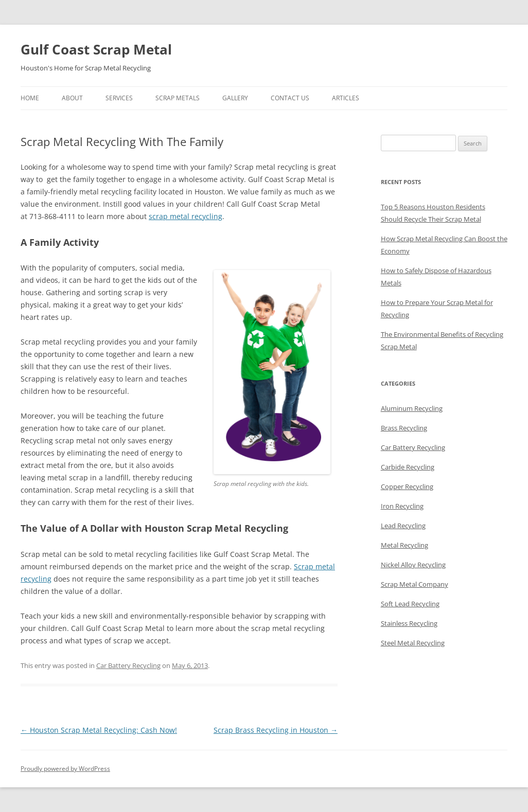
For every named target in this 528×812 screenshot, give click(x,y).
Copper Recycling (407, 486)
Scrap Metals (178, 98)
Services (119, 98)
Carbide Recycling (408, 467)
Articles (346, 98)
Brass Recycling (404, 428)
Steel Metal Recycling (413, 643)
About (72, 98)
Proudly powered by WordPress (65, 769)
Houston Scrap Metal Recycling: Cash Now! (99, 730)
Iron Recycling (402, 506)
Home (30, 98)
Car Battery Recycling (128, 665)
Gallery (235, 98)
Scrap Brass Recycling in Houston (276, 730)
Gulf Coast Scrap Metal (96, 49)
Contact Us (290, 98)
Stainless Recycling (409, 623)
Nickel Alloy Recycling (413, 565)
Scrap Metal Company (415, 584)
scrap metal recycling (186, 216)
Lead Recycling (403, 526)
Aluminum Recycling (412, 408)
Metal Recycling (404, 545)
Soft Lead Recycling (410, 604)
